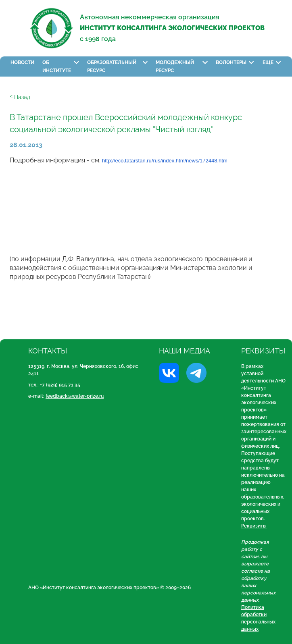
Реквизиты (254, 526)
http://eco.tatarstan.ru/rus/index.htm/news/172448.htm (165, 161)
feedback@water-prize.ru (75, 396)
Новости (22, 62)
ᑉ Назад (20, 97)
